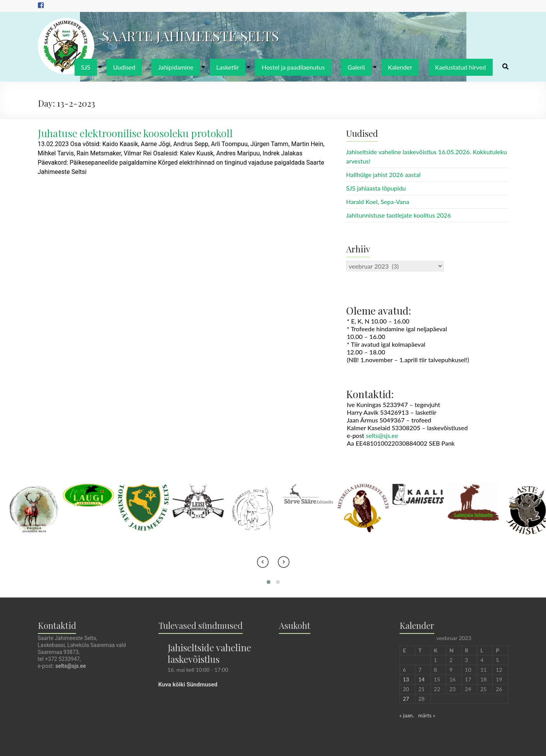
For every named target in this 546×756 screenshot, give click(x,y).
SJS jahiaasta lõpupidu (376, 188)
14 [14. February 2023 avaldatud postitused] (422, 679)
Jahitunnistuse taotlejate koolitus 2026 (399, 215)
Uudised (124, 67)
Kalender (400, 67)
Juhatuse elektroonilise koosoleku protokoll (135, 133)
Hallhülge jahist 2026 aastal (384, 175)
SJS (86, 67)
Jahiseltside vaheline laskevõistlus (209, 653)
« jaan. (407, 715)
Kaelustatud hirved (461, 67)
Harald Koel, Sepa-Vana (378, 202)
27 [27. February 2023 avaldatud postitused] (406, 699)
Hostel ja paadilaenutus (293, 67)
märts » (427, 715)
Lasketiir (228, 67)
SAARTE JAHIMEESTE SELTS (191, 36)
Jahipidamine (176, 67)
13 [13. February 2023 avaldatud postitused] (406, 679)
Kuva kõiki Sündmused (188, 684)
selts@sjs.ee (382, 435)
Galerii (356, 67)
